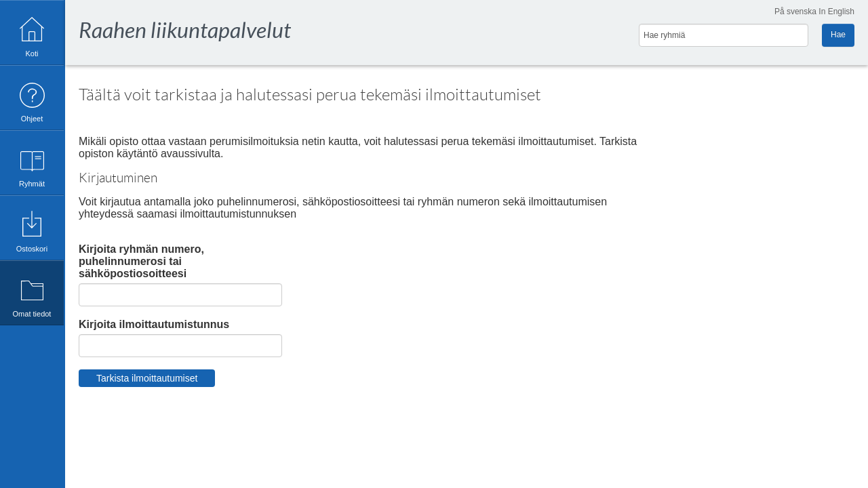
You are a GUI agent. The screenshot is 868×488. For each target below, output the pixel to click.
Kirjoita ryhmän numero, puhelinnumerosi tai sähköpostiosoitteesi (141, 261)
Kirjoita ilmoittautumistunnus (154, 324)
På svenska (795, 12)
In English (836, 12)
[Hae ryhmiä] (724, 35)
